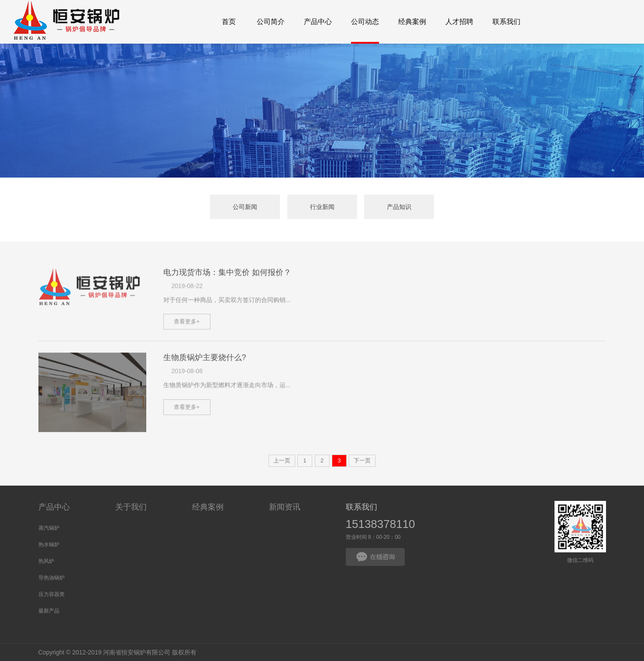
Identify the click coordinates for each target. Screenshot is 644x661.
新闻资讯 (285, 507)
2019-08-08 (187, 389)
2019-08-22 (187, 303)
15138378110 (381, 524)
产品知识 (399, 207)
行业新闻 (322, 207)
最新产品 (49, 611)
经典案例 (208, 507)
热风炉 (46, 561)
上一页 (282, 461)
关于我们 (131, 507)
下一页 (362, 461)
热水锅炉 (49, 545)
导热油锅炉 (52, 578)
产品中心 (54, 507)
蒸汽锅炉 (49, 528)
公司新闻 (245, 207)
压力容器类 (52, 594)
